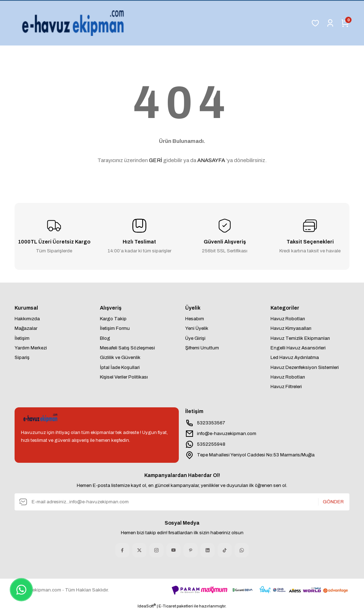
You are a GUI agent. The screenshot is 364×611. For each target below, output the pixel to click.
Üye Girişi (195, 338)
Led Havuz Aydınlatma (295, 357)
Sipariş (22, 357)
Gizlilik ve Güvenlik (120, 357)
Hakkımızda (27, 319)
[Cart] (345, 23)
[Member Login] (330, 23)
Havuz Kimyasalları (291, 328)
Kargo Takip (113, 319)
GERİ (156, 160)
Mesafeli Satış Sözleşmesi (127, 348)
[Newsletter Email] (182, 502)
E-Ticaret (167, 606)
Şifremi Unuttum (202, 348)
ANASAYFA (211, 160)
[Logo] (74, 23)
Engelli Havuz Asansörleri (298, 348)
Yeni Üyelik (197, 328)
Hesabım (195, 319)
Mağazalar (26, 328)
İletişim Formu (115, 328)
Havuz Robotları (288, 319)
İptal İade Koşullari (120, 367)
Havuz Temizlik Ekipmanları (300, 338)
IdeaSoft (147, 606)
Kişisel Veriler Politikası (124, 377)
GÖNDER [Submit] (333, 502)
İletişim (22, 338)
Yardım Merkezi (31, 348)
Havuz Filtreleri (286, 387)
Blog (105, 338)
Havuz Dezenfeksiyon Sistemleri (305, 367)
